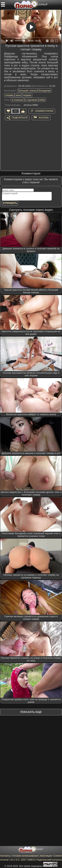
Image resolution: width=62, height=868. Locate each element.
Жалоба (44, 117)
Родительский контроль (49, 860)
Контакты (5, 856)
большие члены (27, 91)
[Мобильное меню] (3, 4)
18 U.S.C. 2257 (18, 860)
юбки (42, 100)
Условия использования (25, 856)
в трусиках (31, 100)
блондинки (44, 91)
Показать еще (31, 712)
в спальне (17, 100)
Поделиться (20, 117)
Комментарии (44, 111)
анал (18, 95)
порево (27, 95)
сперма (9, 95)
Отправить (10, 203)
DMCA (31, 860)
